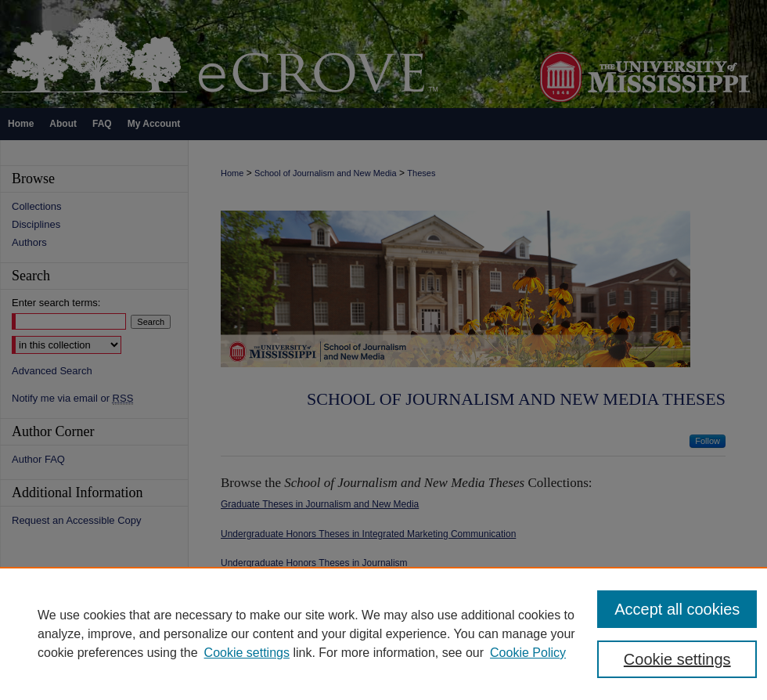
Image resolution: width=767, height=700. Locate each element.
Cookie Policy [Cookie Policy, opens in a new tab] (528, 653)
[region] (383, 633)
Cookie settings (247, 653)
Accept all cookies (677, 609)
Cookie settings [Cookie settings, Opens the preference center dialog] (677, 659)
